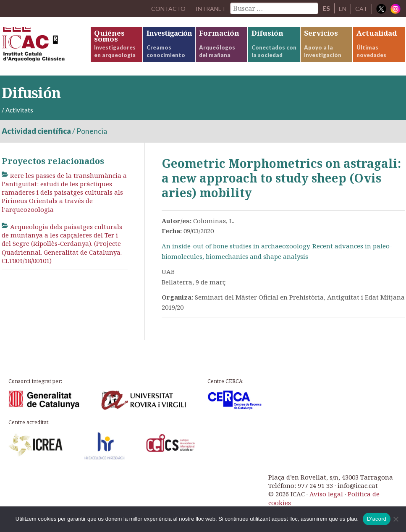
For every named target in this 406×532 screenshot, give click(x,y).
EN (342, 8)
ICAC (46, 46)
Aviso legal (326, 494)
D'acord (377, 519)
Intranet (209, 8)
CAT (361, 8)
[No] (396, 519)
